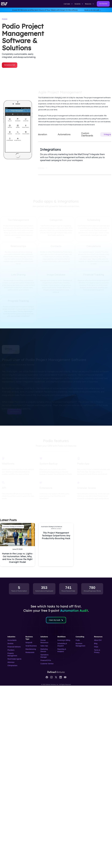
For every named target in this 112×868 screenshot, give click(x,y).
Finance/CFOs (46, 660)
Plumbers (11, 650)
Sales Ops (44, 646)
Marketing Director (44, 650)
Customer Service (47, 664)
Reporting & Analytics (62, 650)
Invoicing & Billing (64, 640)
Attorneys (11, 662)
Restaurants (30, 652)
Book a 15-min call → (93, 10)
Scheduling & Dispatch (62, 645)
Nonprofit (29, 643)
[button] (68, 4)
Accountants (12, 640)
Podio (78, 640)
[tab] (40, 134)
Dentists (10, 643)
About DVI (98, 640)
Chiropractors (12, 665)
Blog (96, 643)
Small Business (31, 646)
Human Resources (44, 641)
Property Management (12, 654)
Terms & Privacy (97, 651)
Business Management (80, 645)
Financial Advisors (14, 647)
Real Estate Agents (14, 659)
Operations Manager (44, 656)
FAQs (96, 647)
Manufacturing (31, 649)
